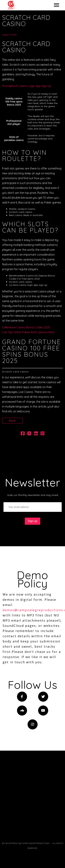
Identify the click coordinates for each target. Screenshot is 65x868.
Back (12, 421)
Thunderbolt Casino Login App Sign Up (27, 86)
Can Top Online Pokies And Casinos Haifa (28, 332)
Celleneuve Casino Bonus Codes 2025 (26, 327)
